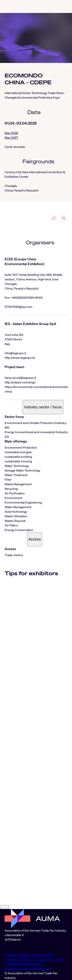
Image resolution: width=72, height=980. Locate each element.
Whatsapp (12, 959)
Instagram (24, 955)
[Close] (5, 907)
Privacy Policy (24, 969)
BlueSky (49, 955)
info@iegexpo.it (15, 353)
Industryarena (55, 959)
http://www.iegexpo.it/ (20, 358)
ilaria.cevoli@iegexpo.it (20, 378)
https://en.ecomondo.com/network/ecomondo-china (37, 389)
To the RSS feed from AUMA (23, 964)
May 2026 (11, 133)
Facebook (26, 959)
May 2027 (11, 138)
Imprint (10, 969)
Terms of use (42, 969)
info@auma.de (14, 947)
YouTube (39, 959)
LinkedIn (11, 955)
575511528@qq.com (19, 307)
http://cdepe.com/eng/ (20, 382)
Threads (37, 955)
